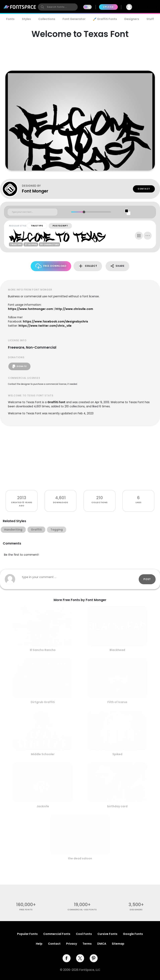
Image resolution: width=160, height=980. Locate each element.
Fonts (10, 19)
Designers (132, 19)
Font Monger (35, 191)
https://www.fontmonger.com (30, 309)
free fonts (26, 910)
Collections (47, 19)
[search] (58, 7)
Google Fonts (133, 934)
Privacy (72, 944)
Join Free (147, 7)
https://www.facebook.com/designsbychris (55, 321)
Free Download (51, 266)
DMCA (102, 944)
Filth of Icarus (117, 702)
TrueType (37, 226)
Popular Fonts (27, 934)
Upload (108, 7)
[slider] (84, 212)
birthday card (117, 806)
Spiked (117, 754)
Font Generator (74, 19)
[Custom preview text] (32, 212)
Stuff (150, 19)
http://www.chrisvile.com (74, 309)
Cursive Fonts (107, 934)
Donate (19, 366)
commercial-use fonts (82, 910)
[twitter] (80, 958)
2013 (22, 498)
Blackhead (117, 650)
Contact (144, 189)
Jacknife (43, 806)
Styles (26, 19)
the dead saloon (80, 858)
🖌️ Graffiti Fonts (105, 19)
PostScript (60, 226)
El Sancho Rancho (43, 650)
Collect (88, 266)
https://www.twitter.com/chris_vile (45, 326)
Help (39, 944)
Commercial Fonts (57, 934)
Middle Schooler (43, 754)
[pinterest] (94, 958)
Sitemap (118, 944)
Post (147, 579)
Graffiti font (56, 402)
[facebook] (67, 958)
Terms (87, 944)
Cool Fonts (84, 934)
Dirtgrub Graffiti (43, 702)
